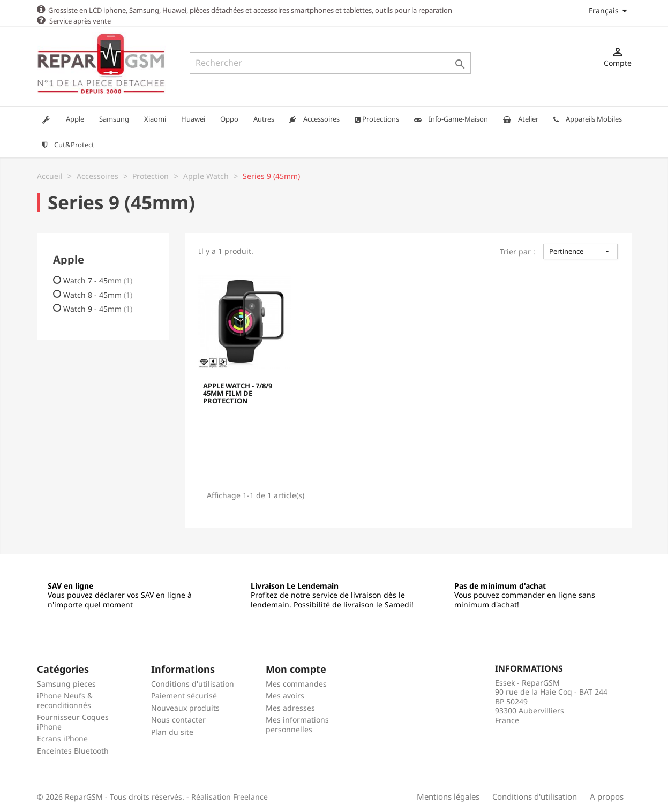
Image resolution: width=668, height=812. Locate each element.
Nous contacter (178, 719)
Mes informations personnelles (297, 724)
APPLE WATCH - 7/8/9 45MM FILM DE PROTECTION (238, 393)
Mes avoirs (285, 695)
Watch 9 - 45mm (98, 309)
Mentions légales (448, 796)
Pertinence (580, 251)
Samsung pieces (66, 683)
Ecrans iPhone (62, 738)
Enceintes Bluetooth (73, 750)
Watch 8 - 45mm (98, 295)
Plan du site (172, 731)
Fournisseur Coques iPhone (73, 721)
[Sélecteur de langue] (610, 10)
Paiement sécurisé (184, 695)
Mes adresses (290, 707)
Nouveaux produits (185, 707)
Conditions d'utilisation (193, 683)
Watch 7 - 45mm (98, 280)
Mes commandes (296, 683)
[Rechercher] (330, 63)
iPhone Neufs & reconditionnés (65, 700)
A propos (607, 796)
